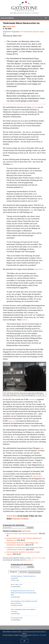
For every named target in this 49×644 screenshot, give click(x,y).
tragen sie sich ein (37, 558)
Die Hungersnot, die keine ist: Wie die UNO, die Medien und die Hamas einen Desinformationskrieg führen (24, 593)
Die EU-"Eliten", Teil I (16, 584)
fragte (32, 210)
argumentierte (37, 476)
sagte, (42, 448)
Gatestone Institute (20, 519)
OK (24, 641)
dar (12, 164)
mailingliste (29, 560)
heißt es (25, 320)
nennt (15, 437)
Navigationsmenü (7, 18)
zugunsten (11, 421)
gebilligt (34, 107)
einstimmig (33, 399)
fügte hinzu (39, 269)
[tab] (14, 572)
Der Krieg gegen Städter (17, 618)
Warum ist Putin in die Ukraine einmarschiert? (22, 534)
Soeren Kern (12, 516)
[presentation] (14, 572)
